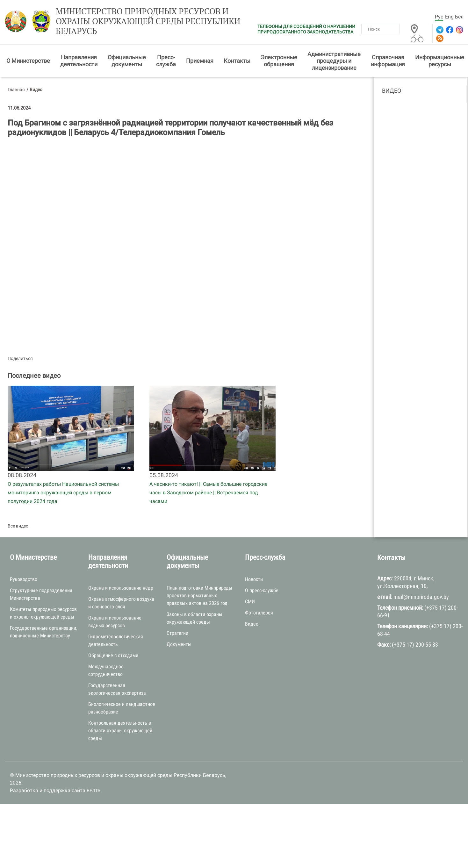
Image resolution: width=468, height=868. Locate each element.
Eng (449, 17)
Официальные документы (127, 61)
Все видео (18, 526)
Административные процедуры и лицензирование (334, 61)
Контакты (237, 61)
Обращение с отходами (113, 655)
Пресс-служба (166, 61)
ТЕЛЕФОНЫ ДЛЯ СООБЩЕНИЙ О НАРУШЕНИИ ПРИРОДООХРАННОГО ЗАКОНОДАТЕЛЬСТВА (306, 29)
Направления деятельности (79, 61)
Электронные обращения (279, 61)
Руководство (24, 579)
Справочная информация (388, 61)
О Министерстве (28, 61)
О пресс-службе (262, 590)
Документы (179, 644)
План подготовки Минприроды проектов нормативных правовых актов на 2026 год (199, 595)
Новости (254, 579)
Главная (16, 90)
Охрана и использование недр (121, 588)
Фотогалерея (259, 613)
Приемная (200, 61)
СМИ (250, 602)
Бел (459, 17)
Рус (439, 17)
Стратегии (177, 633)
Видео (392, 91)
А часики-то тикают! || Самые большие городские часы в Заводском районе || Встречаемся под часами (208, 493)
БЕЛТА (94, 791)
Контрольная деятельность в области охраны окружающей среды (120, 731)
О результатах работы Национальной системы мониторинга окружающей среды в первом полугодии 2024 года (63, 493)
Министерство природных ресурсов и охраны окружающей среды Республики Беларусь (148, 21)
